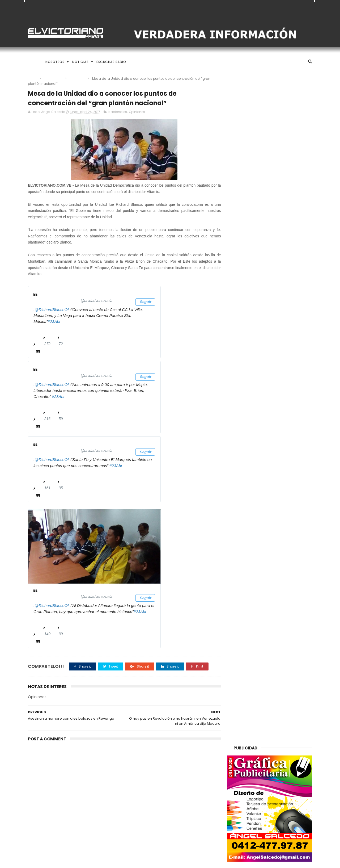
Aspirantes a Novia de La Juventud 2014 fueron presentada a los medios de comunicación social (180, 835)
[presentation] (94, 547)
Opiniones (77, 79)
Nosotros (55, 62)
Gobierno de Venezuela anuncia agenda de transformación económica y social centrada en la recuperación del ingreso (184, 808)
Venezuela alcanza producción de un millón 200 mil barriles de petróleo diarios (70, 780)
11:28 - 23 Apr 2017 (50, 329)
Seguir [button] (145, 302)
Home (33, 62)
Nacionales (53, 79)
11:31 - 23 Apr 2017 (50, 473)
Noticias (80, 62)
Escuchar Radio (111, 62)
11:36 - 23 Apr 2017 (50, 619)
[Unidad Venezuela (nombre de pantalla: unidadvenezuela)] (79, 301)
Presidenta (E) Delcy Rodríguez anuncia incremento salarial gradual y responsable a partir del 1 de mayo (183, 780)
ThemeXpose (58, 861)
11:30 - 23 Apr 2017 (50, 404)
